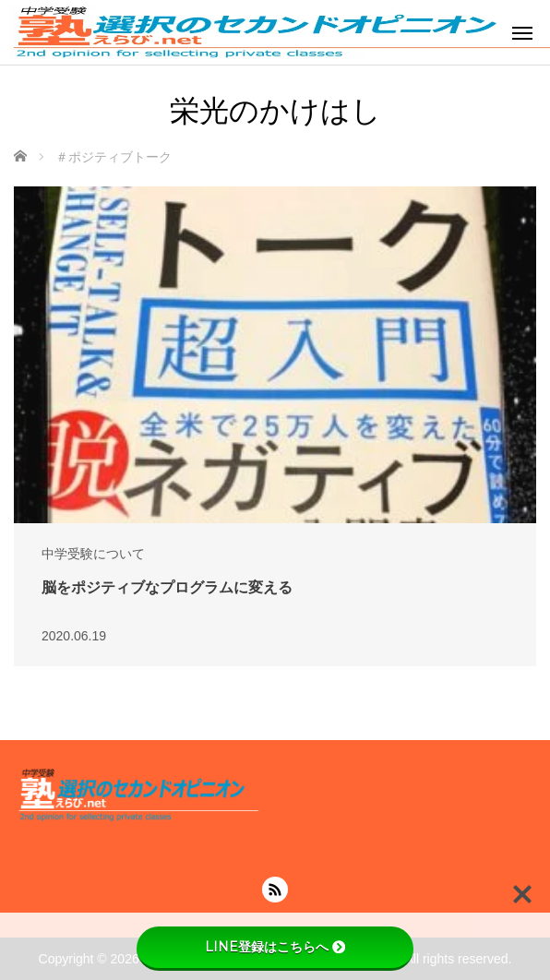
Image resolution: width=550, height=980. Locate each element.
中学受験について (93, 554)
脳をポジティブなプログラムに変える (167, 587)
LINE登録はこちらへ (275, 947)
